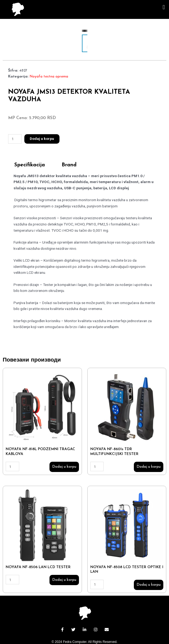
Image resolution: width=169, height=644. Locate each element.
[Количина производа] (15, 121)
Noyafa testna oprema (49, 59)
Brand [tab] (69, 148)
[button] (164, 7)
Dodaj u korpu (42, 121)
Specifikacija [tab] (30, 148)
